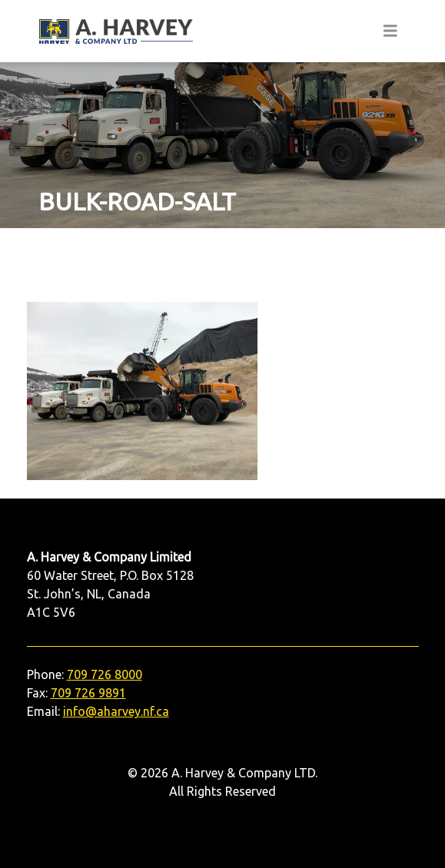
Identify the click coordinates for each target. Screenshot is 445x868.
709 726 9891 (88, 693)
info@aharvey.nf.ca (116, 711)
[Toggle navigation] (390, 31)
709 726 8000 (105, 674)
